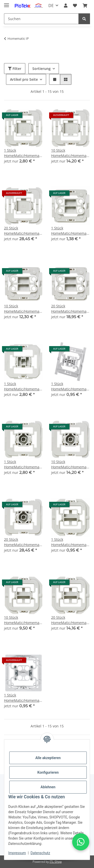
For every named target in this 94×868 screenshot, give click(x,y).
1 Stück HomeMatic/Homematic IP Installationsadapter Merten (24, 386)
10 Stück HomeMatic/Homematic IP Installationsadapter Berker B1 (24, 309)
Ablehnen (48, 787)
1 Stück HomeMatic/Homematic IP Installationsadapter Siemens (71, 386)
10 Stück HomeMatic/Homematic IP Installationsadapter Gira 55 (71, 464)
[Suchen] (41, 19)
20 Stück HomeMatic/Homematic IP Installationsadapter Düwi (71, 620)
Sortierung (41, 69)
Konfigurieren (48, 772)
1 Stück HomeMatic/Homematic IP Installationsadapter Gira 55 (24, 464)
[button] (66, 6)
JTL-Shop (56, 862)
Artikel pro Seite (24, 79)
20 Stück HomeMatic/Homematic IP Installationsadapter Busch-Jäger (24, 231)
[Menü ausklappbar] (7, 3)
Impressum (17, 853)
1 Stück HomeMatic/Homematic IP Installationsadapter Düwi (71, 542)
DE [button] (51, 6)
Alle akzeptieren (48, 758)
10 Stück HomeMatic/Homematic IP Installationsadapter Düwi (24, 620)
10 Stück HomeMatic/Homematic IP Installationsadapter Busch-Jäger (71, 153)
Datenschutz (40, 853)
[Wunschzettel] (75, 6)
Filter (15, 69)
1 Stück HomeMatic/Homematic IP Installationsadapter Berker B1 (71, 231)
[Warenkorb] (85, 6)
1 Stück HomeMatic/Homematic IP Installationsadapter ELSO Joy (24, 698)
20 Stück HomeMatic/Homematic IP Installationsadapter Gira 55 (24, 542)
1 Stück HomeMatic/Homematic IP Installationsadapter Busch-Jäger (24, 153)
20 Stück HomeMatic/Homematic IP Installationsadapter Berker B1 (71, 309)
